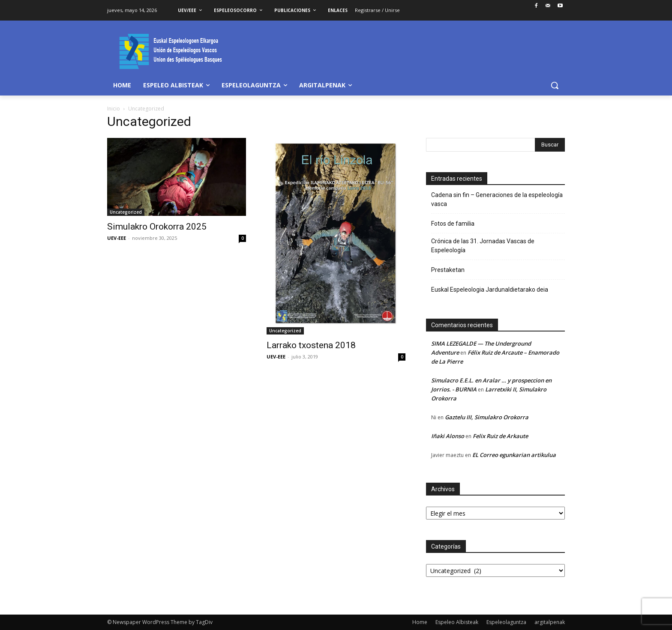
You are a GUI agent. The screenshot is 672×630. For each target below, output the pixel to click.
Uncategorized (126, 212)
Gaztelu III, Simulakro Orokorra (487, 417)
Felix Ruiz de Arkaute (500, 436)
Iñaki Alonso (448, 436)
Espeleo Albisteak (457, 622)
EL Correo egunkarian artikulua (514, 455)
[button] (555, 85)
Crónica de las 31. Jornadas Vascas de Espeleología (483, 246)
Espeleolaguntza (506, 622)
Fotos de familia (453, 224)
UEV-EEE (117, 238)
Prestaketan (448, 270)
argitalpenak (550, 622)
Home (420, 622)
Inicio (114, 109)
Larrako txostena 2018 (311, 345)
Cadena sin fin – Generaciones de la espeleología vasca (497, 199)
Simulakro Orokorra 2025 (157, 227)
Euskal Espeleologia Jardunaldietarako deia (490, 290)
